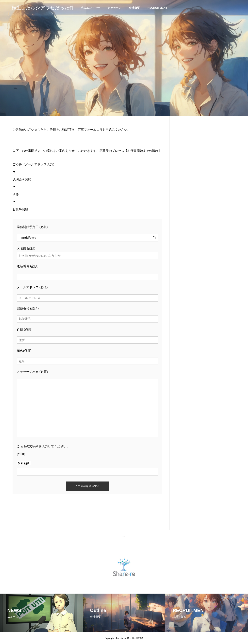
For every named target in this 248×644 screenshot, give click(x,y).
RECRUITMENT (157, 8)
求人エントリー (90, 8)
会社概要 (134, 8)
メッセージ (114, 8)
